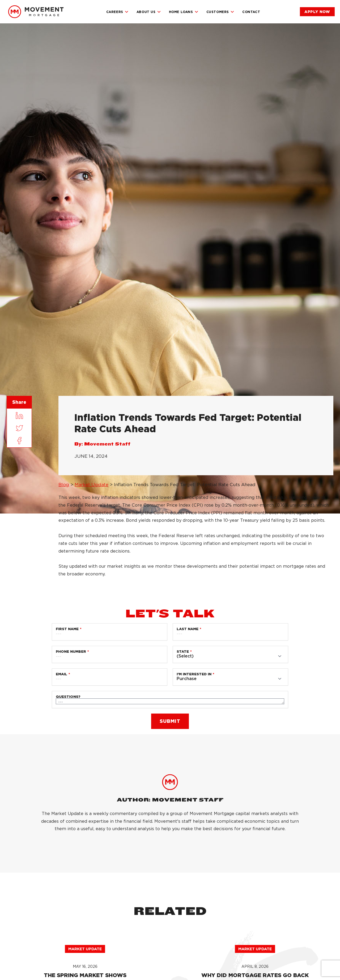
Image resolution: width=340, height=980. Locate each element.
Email (61, 674)
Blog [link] (64, 485)
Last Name (188, 629)
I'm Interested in (194, 674)
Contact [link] (251, 12)
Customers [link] (220, 12)
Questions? (68, 697)
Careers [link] (117, 12)
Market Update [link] (92, 485)
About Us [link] (149, 12)
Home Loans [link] (184, 12)
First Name (67, 629)
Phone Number (71, 652)
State (183, 652)
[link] (36, 12)
